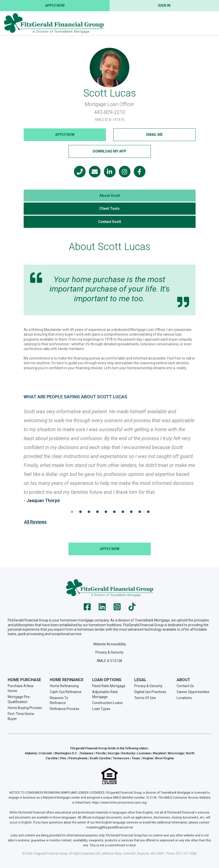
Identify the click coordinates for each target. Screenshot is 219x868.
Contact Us (185, 686)
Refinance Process (65, 709)
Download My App (109, 151)
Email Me (154, 135)
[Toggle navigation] (209, 23)
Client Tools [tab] (109, 208)
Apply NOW (65, 135)
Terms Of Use (145, 698)
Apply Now (55, 5)
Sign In (164, 5)
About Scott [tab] (110, 196)
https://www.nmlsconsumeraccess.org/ (120, 803)
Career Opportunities (193, 692)
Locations (184, 698)
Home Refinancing (64, 686)
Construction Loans (107, 703)
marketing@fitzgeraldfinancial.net (110, 827)
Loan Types (101, 709)
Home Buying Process (25, 708)
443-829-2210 (110, 112)
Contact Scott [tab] (110, 222)
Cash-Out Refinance (66, 692)
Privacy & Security (109, 652)
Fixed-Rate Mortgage (109, 686)
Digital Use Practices (150, 692)
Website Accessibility (110, 644)
